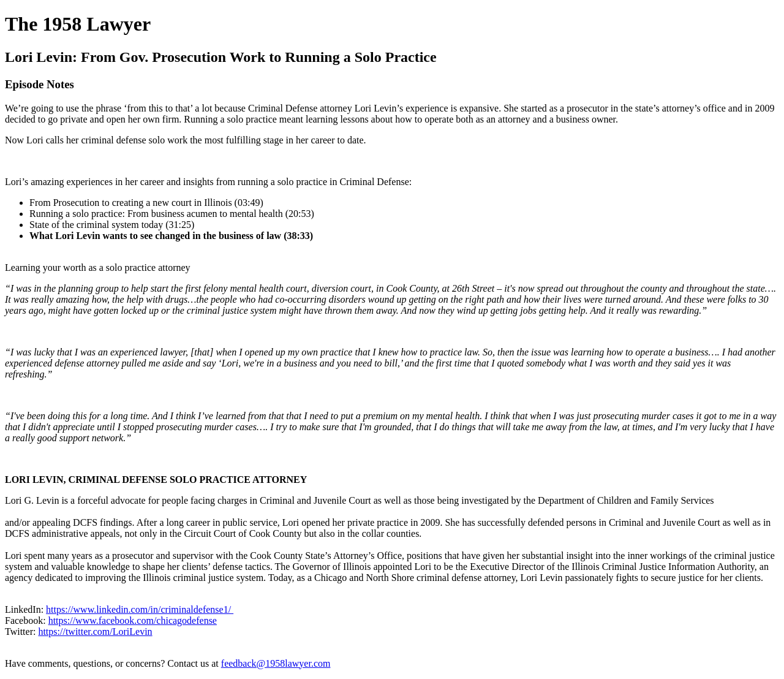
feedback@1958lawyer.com (276, 663)
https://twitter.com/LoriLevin (95, 632)
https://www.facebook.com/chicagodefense (133, 620)
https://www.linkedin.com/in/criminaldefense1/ (140, 609)
